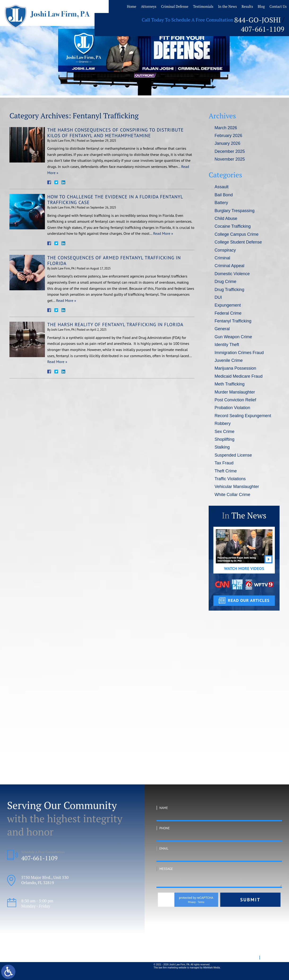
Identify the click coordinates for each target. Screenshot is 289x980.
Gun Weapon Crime (233, 337)
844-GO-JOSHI (224, 18)
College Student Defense (238, 242)
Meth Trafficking (230, 384)
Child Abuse (226, 218)
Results (249, 6)
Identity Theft (227, 345)
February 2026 (228, 136)
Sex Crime (224, 432)
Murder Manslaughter (235, 392)
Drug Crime (225, 282)
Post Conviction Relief (235, 400)
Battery (221, 203)
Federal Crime (228, 313)
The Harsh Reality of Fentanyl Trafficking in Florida (116, 325)
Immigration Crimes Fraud (239, 353)
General (222, 329)
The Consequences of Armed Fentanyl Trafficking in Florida (115, 261)
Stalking (222, 447)
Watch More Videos (244, 568)
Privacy (194, 902)
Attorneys (165, 6)
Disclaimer (270, 957)
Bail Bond (224, 195)
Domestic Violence (232, 274)
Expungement (228, 305)
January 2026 (227, 143)
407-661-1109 (266, 18)
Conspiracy (225, 250)
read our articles (249, 600)
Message (166, 869)
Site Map (251, 957)
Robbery (223, 424)
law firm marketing (168, 968)
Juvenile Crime (229, 360)
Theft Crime (226, 471)
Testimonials (211, 6)
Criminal (222, 258)
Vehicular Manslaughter (237, 487)
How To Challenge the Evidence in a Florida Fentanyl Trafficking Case (116, 200)
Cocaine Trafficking (233, 226)
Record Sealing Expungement (243, 416)
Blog (261, 6)
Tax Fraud (224, 463)
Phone (165, 828)
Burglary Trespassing (235, 211)
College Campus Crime (237, 234)
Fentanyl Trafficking (233, 321)
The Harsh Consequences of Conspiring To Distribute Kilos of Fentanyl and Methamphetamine (116, 133)
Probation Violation (232, 408)
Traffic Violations (230, 479)
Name (164, 808)
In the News (232, 6)
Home (150, 6)
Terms (204, 902)
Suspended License (233, 455)
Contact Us (275, 6)
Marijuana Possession (235, 368)
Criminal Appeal (229, 266)
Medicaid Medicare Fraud (239, 376)
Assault (222, 187)
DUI (218, 297)
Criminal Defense (187, 6)
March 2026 (226, 128)
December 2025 (230, 151)
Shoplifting (224, 439)
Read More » (163, 233)
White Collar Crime (232, 495)
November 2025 (230, 159)
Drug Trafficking (229, 290)
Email (164, 848)
